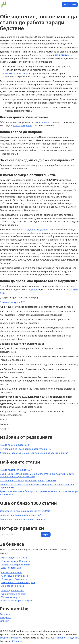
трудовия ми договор (36, 230)
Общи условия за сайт (14, 594)
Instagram (6, 617)
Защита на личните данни (64, 638)
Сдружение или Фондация (16, 561)
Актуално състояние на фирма (18, 582)
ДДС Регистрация (11, 568)
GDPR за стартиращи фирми (17, 601)
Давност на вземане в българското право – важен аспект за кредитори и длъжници (39, 493)
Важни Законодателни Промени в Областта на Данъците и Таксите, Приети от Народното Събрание (37, 475)
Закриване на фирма (13, 586)
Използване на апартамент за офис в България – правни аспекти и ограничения (37, 486)
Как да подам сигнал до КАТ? (16, 470)
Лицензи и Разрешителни (16, 564)
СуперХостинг (20, 641)
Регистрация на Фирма (14, 558)
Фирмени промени (12, 572)
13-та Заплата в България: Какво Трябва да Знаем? (28, 481)
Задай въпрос (70, 5)
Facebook (5, 614)
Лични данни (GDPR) (13, 590)
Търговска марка (11, 597)
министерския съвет (17, 73)
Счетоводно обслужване (15, 576)
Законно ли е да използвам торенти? (20, 515)
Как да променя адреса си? (15, 445)
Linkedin (5, 621)
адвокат (33, 289)
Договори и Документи (14, 579)
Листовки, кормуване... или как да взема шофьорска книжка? (34, 453)
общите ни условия (11, 638)
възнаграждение (22, 125)
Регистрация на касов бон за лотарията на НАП (26, 449)
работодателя (41, 122)
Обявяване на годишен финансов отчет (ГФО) (25, 511)
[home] (3, 5)
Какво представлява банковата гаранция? (23, 519)
